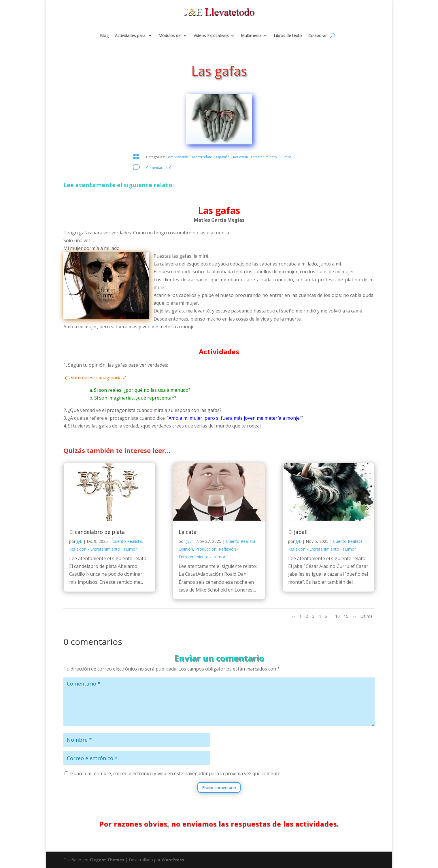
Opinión (223, 157)
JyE (79, 541)
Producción (206, 549)
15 (346, 616)
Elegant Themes (107, 860)
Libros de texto (288, 36)
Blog (104, 36)
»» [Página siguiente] (354, 616)
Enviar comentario (219, 787)
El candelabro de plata (97, 532)
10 (337, 616)
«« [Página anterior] (293, 616)
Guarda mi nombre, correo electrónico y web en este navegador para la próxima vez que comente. (176, 773)
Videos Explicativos (211, 36)
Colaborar (318, 36)
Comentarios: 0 (159, 168)
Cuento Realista (127, 541)
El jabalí (298, 532)
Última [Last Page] (367, 616)
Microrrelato (202, 157)
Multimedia (251, 36)
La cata (188, 532)
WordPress (173, 860)
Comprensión (177, 157)
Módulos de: (170, 36)
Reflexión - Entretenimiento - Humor (262, 157)
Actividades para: (131, 36)
